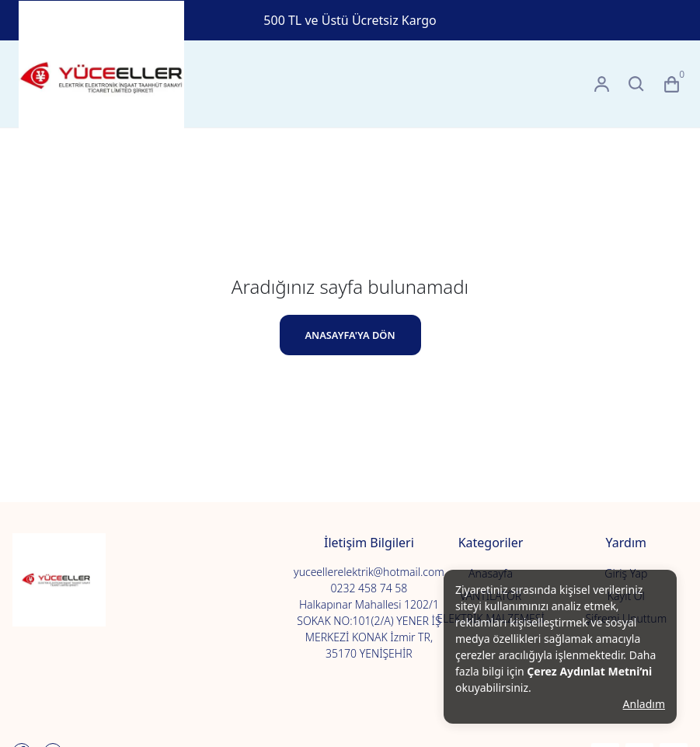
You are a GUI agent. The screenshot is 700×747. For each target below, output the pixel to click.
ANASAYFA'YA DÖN (350, 335)
